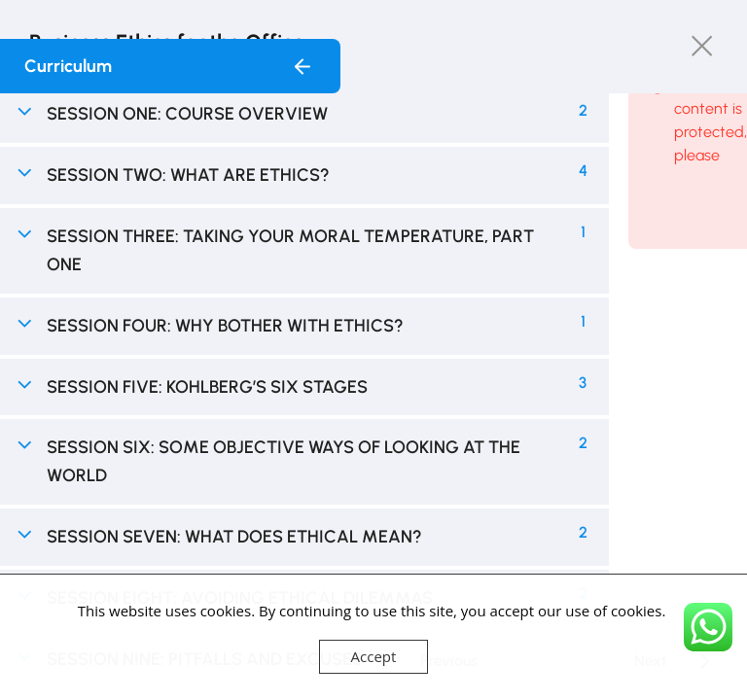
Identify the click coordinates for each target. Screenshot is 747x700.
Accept (374, 656)
